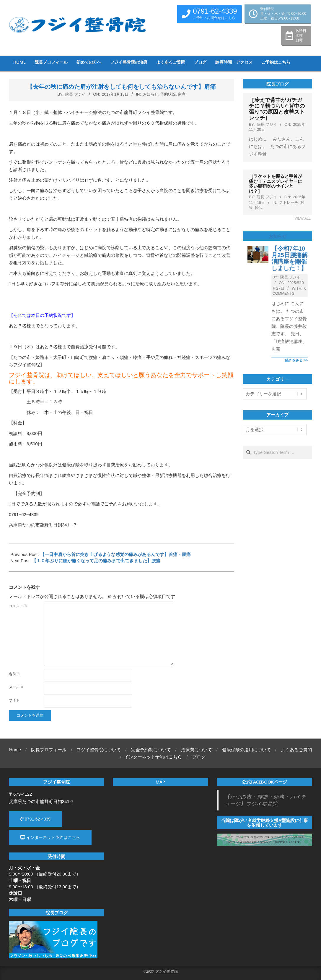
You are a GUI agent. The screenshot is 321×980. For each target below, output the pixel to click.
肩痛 (182, 94)
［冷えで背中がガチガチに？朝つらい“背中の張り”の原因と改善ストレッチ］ (277, 109)
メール (16, 687)
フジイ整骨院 (166, 971)
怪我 (259, 208)
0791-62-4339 (35, 819)
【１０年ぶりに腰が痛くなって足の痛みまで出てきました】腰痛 (96, 561)
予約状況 (168, 94)
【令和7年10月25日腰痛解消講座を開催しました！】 (289, 258)
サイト (14, 700)
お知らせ (151, 94)
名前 (15, 674)
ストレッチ (289, 203)
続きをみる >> (296, 360)
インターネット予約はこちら (50, 837)
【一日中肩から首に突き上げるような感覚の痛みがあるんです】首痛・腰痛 (115, 554)
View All (303, 218)
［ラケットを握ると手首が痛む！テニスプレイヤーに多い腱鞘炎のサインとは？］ (276, 184)
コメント (18, 606)
